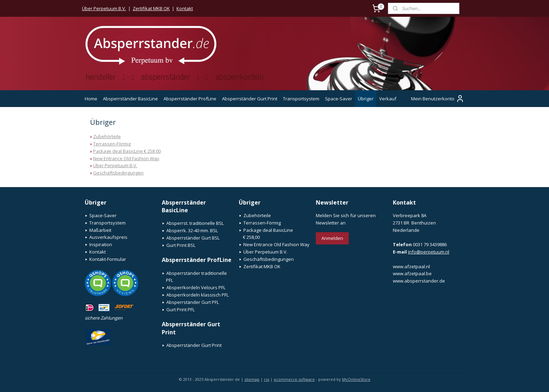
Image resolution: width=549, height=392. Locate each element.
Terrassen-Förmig (112, 144)
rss (267, 379)
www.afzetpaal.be (412, 273)
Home (91, 99)
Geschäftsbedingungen (118, 173)
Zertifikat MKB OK (151, 8)
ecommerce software (294, 379)
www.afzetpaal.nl (411, 266)
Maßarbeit (100, 230)
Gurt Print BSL (181, 245)
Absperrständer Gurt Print (250, 99)
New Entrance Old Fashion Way (126, 158)
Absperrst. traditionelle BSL (195, 223)
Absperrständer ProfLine (190, 99)
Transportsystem (301, 99)
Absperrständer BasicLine (130, 99)
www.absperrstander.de (419, 281)
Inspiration (101, 244)
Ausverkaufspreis (108, 237)
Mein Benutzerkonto (438, 99)
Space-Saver (339, 99)
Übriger (366, 99)
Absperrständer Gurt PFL (193, 302)
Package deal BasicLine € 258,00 (127, 151)
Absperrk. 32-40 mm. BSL (192, 230)
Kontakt (185, 8)
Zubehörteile (107, 136)
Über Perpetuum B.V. (104, 8)
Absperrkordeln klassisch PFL (197, 295)
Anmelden (332, 238)
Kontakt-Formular (108, 259)
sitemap (252, 379)
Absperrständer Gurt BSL (193, 238)
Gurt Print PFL (180, 309)
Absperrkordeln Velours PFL (196, 287)
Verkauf (388, 99)
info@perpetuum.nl (429, 252)
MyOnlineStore (356, 379)
